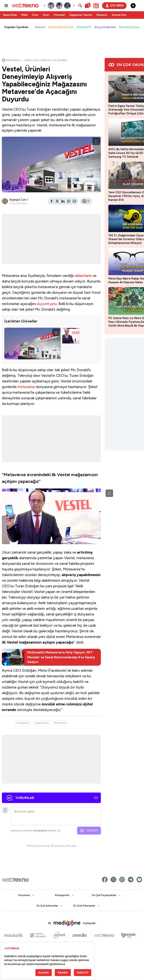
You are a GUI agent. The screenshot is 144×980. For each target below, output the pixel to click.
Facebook (23, 759)
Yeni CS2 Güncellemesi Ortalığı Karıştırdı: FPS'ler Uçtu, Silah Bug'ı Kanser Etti (114, 196)
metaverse (11, 400)
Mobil (24, 15)
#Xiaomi (40, 27)
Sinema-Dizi (119, 15)
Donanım (102, 15)
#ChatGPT (84, 27)
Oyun (46, 15)
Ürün (35, 15)
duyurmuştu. (12, 317)
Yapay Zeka (41, 759)
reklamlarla (10, 284)
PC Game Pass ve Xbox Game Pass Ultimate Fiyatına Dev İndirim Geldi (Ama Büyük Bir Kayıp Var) (114, 322)
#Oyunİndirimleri (105, 27)
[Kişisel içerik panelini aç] (96, 6)
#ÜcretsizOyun (129, 27)
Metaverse (60, 759)
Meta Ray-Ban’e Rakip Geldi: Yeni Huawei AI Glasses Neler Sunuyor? (114, 280)
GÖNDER (71, 867)
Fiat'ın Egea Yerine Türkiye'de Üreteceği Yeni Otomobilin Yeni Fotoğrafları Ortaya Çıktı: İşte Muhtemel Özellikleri (112, 110)
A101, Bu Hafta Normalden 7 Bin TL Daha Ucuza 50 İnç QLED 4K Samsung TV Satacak (114, 153)
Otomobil (59, 15)
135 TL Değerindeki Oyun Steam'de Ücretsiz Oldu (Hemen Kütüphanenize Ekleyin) (113, 239)
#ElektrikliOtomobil (61, 27)
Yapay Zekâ (10, 15)
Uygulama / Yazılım (81, 15)
